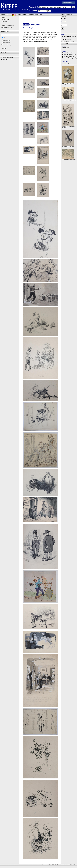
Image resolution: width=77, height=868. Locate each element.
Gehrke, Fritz (65, 48)
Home (19, 15)
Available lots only (7, 45)
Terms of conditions (7, 27)
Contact (30, 15)
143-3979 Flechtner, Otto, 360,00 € (69, 100)
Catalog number (7, 40)
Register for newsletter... (8, 60)
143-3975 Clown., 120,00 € (68, 146)
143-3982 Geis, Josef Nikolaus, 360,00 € (69, 127)
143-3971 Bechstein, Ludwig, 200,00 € (68, 84)
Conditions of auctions (7, 25)
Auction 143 (4, 15)
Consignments (5, 19)
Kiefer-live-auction (68, 36)
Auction (24, 15)
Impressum (63, 865)
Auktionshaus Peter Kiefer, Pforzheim (51, 865)
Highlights (4, 21)
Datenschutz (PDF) (71, 865)
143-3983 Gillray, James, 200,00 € (69, 159)
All (4, 38)
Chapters (4, 17)
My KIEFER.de (37, 15)
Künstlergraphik (66, 63)
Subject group (7, 43)
